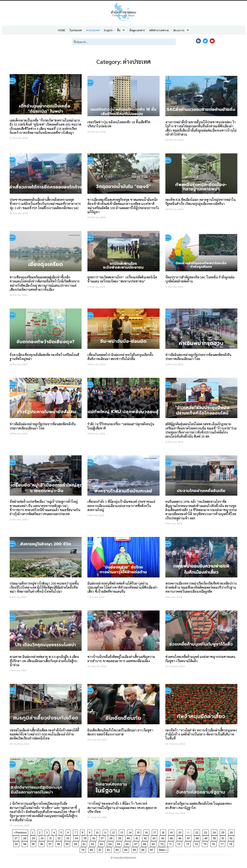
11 (106, 832)
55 (34, 843)
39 (120, 838)
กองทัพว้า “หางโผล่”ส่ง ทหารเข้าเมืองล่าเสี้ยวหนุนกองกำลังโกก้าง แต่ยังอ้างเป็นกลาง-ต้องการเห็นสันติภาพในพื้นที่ (201, 734)
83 (118, 849)
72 (180, 843)
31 (51, 838)
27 (17, 838)
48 (198, 838)
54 (25, 843)
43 (155, 838)
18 (164, 832)
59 (68, 843)
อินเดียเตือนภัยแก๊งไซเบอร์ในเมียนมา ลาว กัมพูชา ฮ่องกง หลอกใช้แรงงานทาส (120, 732)
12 (114, 832)
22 (198, 832)
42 (146, 838)
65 (119, 843)
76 (214, 843)
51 (223, 838)
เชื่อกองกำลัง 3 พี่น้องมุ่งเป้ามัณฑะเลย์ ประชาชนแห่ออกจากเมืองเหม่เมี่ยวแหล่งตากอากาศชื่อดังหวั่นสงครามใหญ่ (121, 506)
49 (207, 838)
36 (94, 838)
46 (181, 838)
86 (144, 849)
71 (171, 843)
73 (188, 843)
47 (189, 838)
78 (231, 843)
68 (145, 843)
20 (181, 832)
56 (42, 843)
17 (155, 832)
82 (109, 849)
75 (206, 843)
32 (60, 838)
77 (223, 843)
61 (85, 843)
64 (111, 843)
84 (126, 849)
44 (163, 838)
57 (51, 843)
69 (154, 843)
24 (215, 832)
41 (137, 838)
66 (128, 843)
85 (135, 849)
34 (77, 838)
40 (129, 838)
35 (86, 838)
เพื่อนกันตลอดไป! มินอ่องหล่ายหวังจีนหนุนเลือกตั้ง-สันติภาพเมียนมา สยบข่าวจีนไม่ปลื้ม (121, 357)
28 (25, 838)
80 (92, 849)
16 (147, 832)
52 (232, 838)
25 (223, 832)
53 (17, 843)
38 (112, 838)
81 (101, 849)
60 (76, 843)
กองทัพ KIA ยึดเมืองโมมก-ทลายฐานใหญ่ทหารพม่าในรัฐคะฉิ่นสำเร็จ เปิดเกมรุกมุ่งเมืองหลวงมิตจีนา (200, 202)
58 (59, 843)
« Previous (20, 832)
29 (34, 838)
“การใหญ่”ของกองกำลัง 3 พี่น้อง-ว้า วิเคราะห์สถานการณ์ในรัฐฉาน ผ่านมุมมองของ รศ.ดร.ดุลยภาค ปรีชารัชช (122, 808)
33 (68, 838)
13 (122, 832)
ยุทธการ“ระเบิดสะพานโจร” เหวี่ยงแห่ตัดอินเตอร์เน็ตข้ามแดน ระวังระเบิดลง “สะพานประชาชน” (122, 279)
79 (83, 849)
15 (139, 832)
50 (215, 838)
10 (98, 832)
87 (152, 849)
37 (103, 838)
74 (197, 843)
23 (206, 832)
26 (232, 832)
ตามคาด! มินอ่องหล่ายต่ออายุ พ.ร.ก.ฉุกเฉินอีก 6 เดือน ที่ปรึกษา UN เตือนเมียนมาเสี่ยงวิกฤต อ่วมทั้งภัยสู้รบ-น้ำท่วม (44, 661)
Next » (163, 850)
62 (93, 843)
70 (163, 843)
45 (172, 838)
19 (172, 832)
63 (102, 843)
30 (43, 838)
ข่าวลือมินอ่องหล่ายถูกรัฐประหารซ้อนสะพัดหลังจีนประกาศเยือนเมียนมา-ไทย (198, 357)
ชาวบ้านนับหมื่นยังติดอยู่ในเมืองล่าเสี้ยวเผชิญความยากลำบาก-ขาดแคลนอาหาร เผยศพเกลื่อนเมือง (121, 659)
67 (137, 843)
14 (131, 832)
